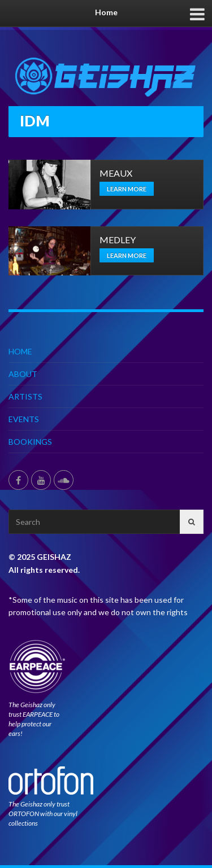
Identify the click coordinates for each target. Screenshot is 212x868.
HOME (20, 351)
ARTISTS (25, 396)
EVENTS (24, 419)
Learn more (127, 189)
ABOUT (23, 374)
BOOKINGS (30, 442)
